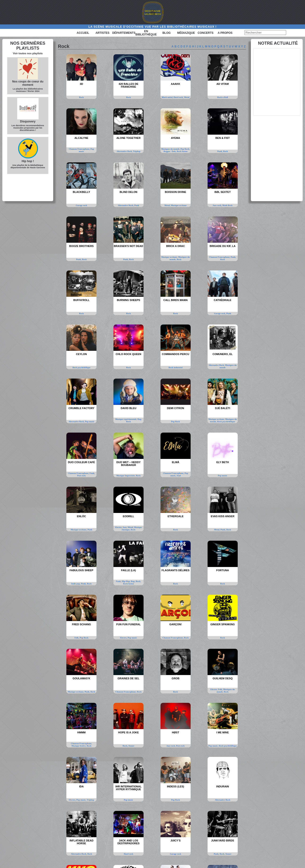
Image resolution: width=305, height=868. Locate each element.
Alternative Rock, (125, 151)
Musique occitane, (170, 257)
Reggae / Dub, (170, 151)
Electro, (119, 527)
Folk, (77, 638)
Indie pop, (76, 584)
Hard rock (128, 854)
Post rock (81, 476)
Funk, (92, 473)
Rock (81, 97)
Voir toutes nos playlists (28, 53)
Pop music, (213, 746)
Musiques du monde (228, 366)
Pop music (90, 422)
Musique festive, (79, 746)
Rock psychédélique (81, 368)
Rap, (140, 419)
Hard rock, (179, 97)
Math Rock (227, 205)
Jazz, (125, 527)
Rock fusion (182, 151)
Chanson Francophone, (80, 149)
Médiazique (186, 33)
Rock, (138, 581)
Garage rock (81, 205)
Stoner (131, 746)
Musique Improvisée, (126, 476)
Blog (167, 33)
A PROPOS (225, 33)
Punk (137, 205)
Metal (187, 97)
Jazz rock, (218, 205)
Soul (179, 476)
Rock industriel (175, 368)
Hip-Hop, (126, 581)
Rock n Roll (223, 97)
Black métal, (168, 97)
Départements (124, 33)
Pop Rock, (185, 149)
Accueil (83, 33)
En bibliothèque (146, 33)
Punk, (220, 151)
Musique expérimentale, (126, 419)
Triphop (137, 151)
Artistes (102, 33)
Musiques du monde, (171, 149)
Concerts (206, 33)
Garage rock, (220, 313)
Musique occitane (179, 205)
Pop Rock (175, 422)
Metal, (168, 205)
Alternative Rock (223, 800)
